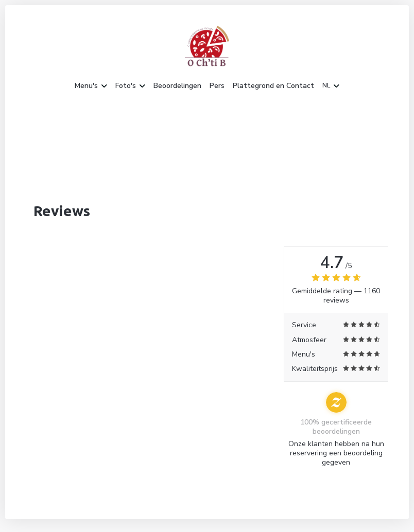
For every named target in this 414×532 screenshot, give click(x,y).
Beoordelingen (177, 86)
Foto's (130, 86)
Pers (217, 86)
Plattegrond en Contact (273, 86)
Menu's (91, 86)
